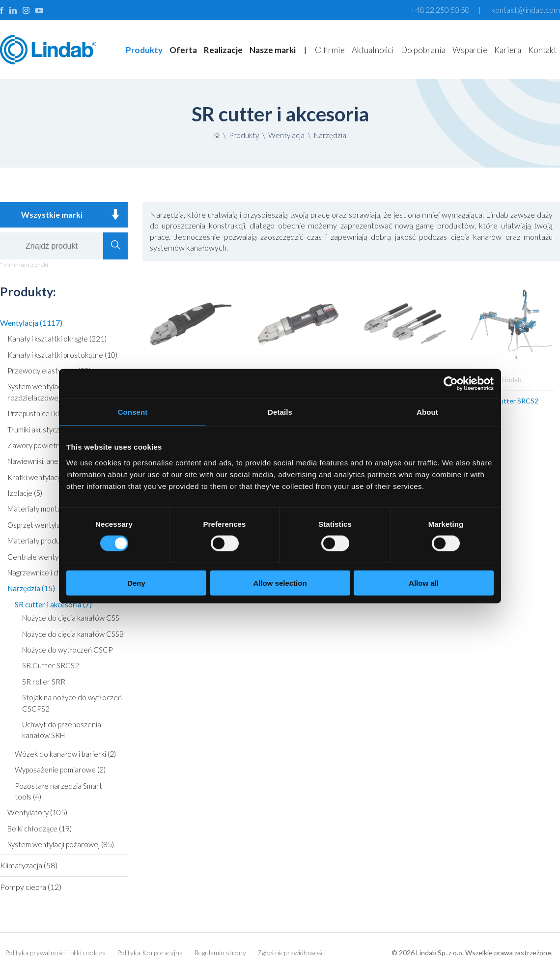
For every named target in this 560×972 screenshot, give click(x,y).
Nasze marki (273, 50)
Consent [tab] (133, 412)
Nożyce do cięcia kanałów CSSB (73, 634)
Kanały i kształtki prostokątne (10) (62, 355)
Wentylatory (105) (37, 812)
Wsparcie (470, 50)
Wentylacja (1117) (31, 323)
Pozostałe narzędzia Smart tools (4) (58, 791)
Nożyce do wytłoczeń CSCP (67, 650)
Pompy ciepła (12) (31, 887)
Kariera (508, 50)
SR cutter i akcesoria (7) (53, 604)
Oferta (183, 50)
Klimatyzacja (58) (29, 865)
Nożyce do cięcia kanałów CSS (71, 618)
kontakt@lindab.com (526, 10)
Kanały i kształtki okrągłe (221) (57, 339)
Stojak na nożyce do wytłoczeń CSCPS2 (72, 703)
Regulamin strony (220, 953)
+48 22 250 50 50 (440, 10)
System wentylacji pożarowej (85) (61, 844)
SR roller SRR (44, 682)
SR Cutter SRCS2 (51, 665)
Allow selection (280, 583)
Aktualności (373, 50)
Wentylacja (286, 135)
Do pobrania (423, 50)
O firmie (330, 50)
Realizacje (223, 50)
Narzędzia (330, 135)
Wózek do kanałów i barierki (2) (65, 754)
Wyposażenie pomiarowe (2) (60, 770)
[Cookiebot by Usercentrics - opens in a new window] (451, 384)
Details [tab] (280, 412)
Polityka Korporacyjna (150, 953)
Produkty (144, 50)
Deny (136, 583)
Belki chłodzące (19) (40, 829)
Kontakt (542, 50)
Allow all (424, 583)
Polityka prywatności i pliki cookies (55, 953)
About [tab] (427, 412)
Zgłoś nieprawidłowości (292, 953)
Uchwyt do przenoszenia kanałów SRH (62, 730)
